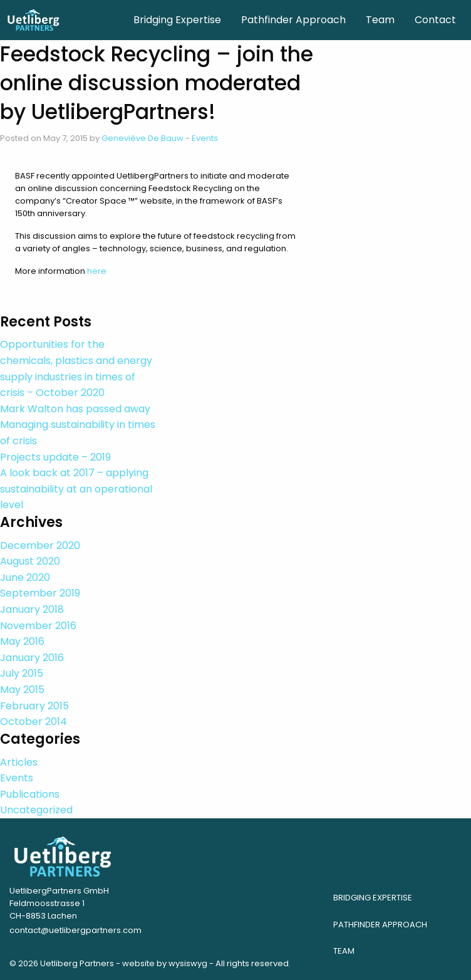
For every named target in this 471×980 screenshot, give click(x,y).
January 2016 (32, 658)
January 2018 (32, 609)
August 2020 (30, 561)
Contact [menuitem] (435, 20)
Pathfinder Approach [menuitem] (293, 20)
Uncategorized (36, 810)
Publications (30, 794)
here (97, 271)
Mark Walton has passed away (75, 409)
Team (344, 951)
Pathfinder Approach (380, 925)
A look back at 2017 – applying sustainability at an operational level (76, 489)
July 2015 (22, 673)
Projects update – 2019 (55, 457)
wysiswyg (188, 963)
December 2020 (40, 545)
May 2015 (22, 690)
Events (205, 138)
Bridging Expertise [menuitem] (177, 20)
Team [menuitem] (380, 20)
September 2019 (40, 593)
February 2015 (34, 706)
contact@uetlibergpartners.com (75, 930)
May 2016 (22, 641)
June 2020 (25, 577)
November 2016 (38, 626)
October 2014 (34, 722)
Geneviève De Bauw (142, 138)
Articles (19, 762)
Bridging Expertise (373, 898)
